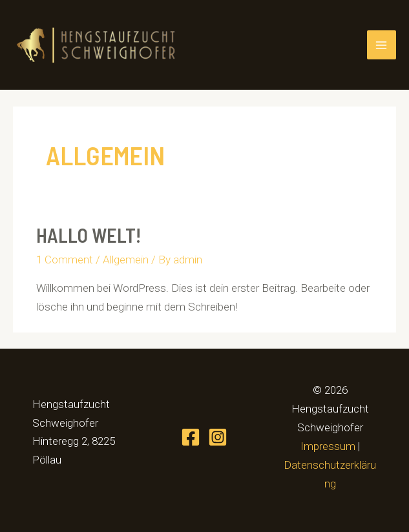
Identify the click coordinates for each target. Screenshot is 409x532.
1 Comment (65, 260)
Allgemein (126, 260)
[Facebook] (191, 437)
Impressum (328, 446)
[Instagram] (218, 437)
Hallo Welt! (89, 235)
